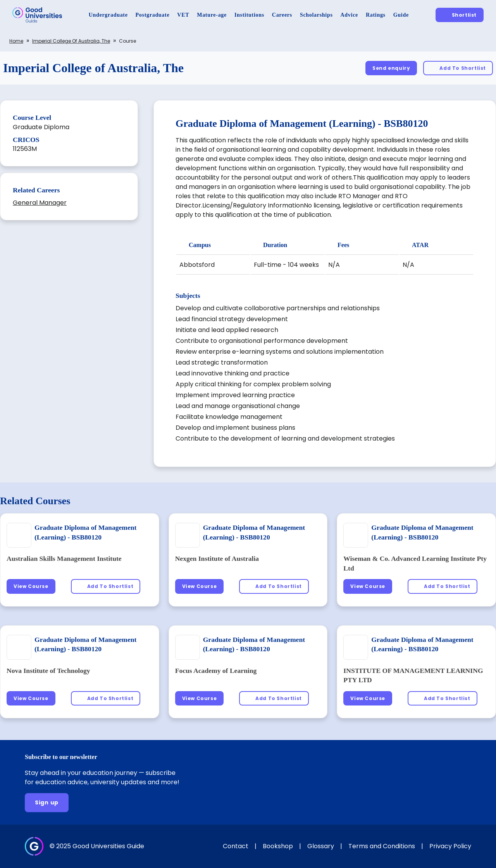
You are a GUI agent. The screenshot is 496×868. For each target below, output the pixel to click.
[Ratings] (376, 15)
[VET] (183, 15)
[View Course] (31, 586)
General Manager (40, 203)
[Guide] (401, 15)
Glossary (321, 846)
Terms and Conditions (382, 846)
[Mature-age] (212, 15)
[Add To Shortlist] (458, 68)
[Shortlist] (460, 15)
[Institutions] (249, 15)
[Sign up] (47, 803)
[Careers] (282, 15)
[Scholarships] (316, 15)
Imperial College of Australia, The (71, 41)
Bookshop (278, 846)
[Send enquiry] (391, 68)
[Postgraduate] (153, 15)
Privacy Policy (450, 846)
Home (16, 41)
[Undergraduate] (108, 15)
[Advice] (349, 15)
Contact (236, 846)
